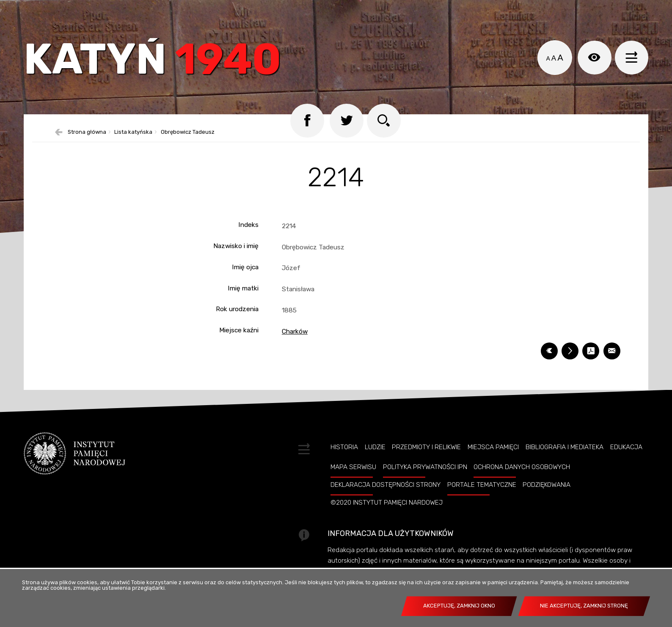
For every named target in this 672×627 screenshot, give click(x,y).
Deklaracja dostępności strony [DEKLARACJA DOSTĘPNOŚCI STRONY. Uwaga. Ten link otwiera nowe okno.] (386, 485)
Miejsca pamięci (493, 447)
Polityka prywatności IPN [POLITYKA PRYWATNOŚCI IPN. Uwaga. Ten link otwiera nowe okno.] (425, 467)
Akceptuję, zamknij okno (459, 606)
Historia (344, 447)
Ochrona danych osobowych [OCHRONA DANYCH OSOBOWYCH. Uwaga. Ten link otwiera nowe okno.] (522, 467)
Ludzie (375, 447)
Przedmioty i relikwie (426, 447)
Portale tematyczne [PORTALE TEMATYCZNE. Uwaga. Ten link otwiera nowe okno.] (482, 485)
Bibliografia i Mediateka (565, 447)
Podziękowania (547, 485)
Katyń (152, 61)
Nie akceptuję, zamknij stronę (584, 606)
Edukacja (626, 447)
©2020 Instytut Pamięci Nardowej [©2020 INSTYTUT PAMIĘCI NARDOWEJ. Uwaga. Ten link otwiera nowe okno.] (387, 503)
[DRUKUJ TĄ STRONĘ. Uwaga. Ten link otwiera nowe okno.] (570, 351)
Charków (295, 331)
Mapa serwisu (353, 467)
